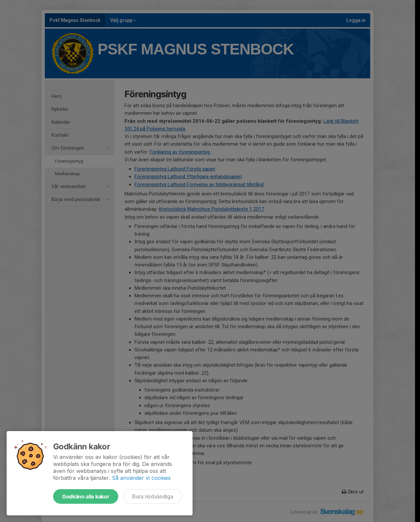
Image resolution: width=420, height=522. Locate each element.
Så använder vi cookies (141, 478)
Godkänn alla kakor (86, 496)
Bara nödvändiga (153, 496)
